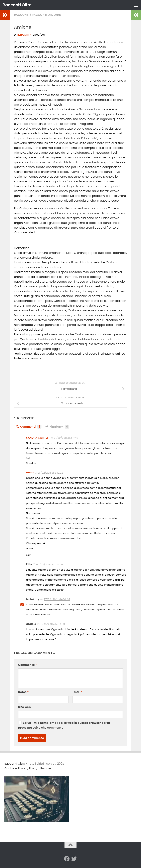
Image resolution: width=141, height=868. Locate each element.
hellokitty (24, 35)
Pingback (57, 427)
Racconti (22, 15)
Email (77, 692)
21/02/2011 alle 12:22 (51, 473)
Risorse (46, 768)
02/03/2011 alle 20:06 (50, 564)
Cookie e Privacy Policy (21, 768)
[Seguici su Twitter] (74, 859)
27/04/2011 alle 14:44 (57, 599)
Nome (23, 692)
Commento (27, 665)
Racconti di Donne (47, 15)
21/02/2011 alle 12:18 (66, 438)
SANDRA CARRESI (38, 438)
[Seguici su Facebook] (67, 859)
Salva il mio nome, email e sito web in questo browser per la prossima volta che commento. (64, 725)
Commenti (29, 427)
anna (30, 472)
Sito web (24, 707)
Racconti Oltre (17, 5)
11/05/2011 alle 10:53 (53, 624)
